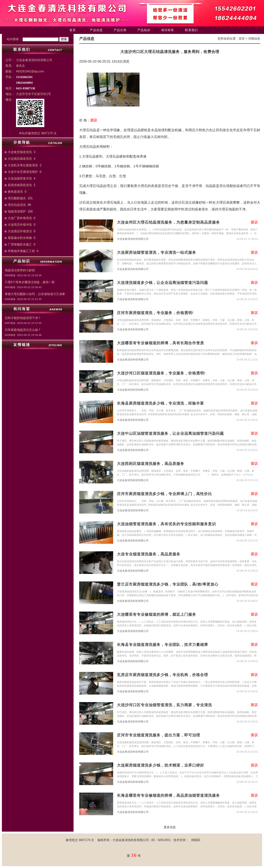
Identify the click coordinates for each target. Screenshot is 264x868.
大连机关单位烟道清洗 (23, 165)
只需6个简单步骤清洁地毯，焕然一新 (30, 282)
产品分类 (120, 30)
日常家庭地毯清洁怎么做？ (23, 330)
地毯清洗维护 (17, 211)
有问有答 (168, 30)
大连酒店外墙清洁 (20, 231)
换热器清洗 (15, 192)
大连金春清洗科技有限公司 (133, 239)
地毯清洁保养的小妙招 (20, 270)
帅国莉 (196, 840)
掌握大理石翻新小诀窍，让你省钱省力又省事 (35, 294)
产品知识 (144, 30)
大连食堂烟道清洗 (20, 152)
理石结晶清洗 (17, 205)
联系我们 (191, 30)
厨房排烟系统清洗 (20, 185)
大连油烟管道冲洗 (20, 178)
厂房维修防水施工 (20, 244)
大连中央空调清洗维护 (23, 172)
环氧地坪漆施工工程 (21, 251)
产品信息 (96, 30)
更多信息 (170, 827)
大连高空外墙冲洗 (20, 225)
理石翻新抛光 (17, 198)
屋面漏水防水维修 (20, 238)
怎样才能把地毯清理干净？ (23, 318)
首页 (73, 30)
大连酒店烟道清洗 (20, 159)
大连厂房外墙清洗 (20, 218)
